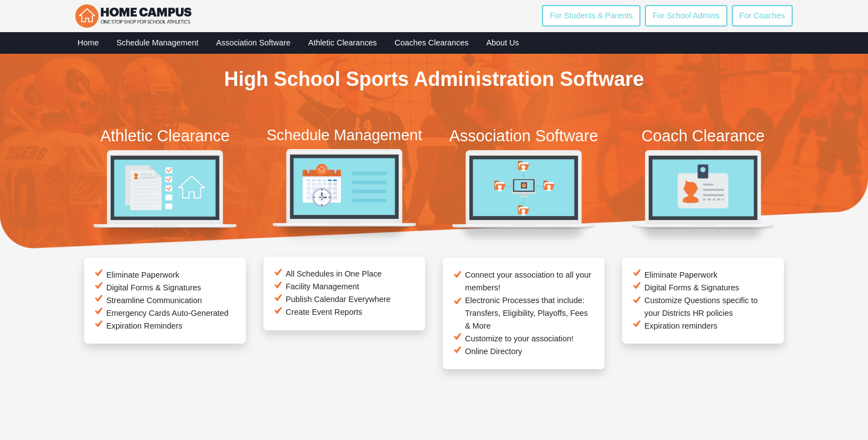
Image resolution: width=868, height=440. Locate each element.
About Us (502, 43)
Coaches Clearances (432, 43)
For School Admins (686, 16)
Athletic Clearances (343, 43)
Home (88, 43)
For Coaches (762, 16)
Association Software (253, 43)
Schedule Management (157, 43)
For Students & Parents (591, 16)
